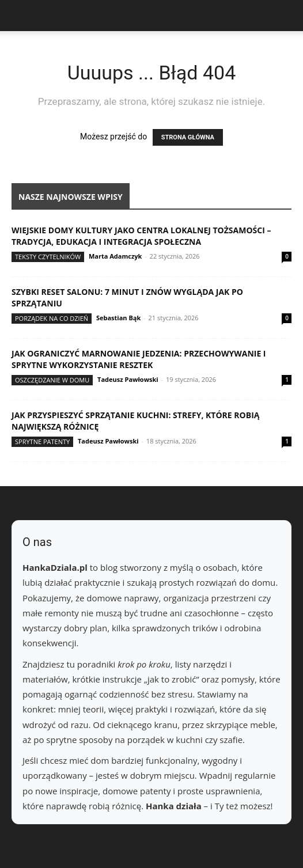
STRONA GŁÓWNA (188, 137)
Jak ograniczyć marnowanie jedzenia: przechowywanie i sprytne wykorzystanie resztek (139, 359)
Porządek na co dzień (52, 318)
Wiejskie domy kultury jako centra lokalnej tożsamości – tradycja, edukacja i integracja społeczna (141, 236)
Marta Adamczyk (115, 256)
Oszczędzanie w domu (52, 380)
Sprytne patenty (42, 441)
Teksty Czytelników (48, 257)
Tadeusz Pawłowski (128, 379)
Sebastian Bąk (118, 318)
